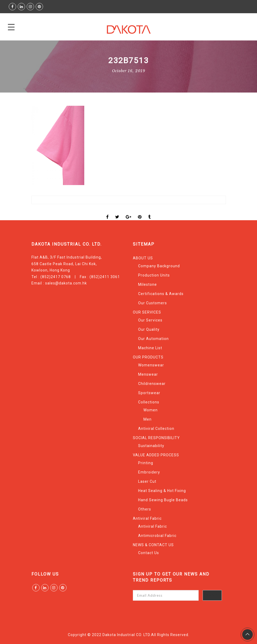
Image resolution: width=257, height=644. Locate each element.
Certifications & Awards (161, 294)
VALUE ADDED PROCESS (156, 455)
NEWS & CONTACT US (153, 545)
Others (145, 509)
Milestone (148, 284)
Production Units (154, 275)
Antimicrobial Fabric (157, 536)
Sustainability (151, 446)
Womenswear (151, 365)
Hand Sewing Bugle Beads (163, 500)
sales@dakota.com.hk (66, 283)
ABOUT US (143, 258)
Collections (149, 402)
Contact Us (149, 553)
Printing (146, 463)
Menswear (148, 374)
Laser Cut (147, 481)
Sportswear (149, 393)
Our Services (150, 320)
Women (151, 410)
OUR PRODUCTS (148, 357)
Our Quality (149, 329)
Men (148, 419)
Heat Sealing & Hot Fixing (162, 491)
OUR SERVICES (147, 312)
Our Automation (153, 339)
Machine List (150, 348)
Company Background (159, 266)
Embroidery (149, 472)
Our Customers (153, 303)
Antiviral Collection (156, 429)
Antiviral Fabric (147, 518)
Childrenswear (152, 384)
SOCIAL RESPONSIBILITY (156, 438)
